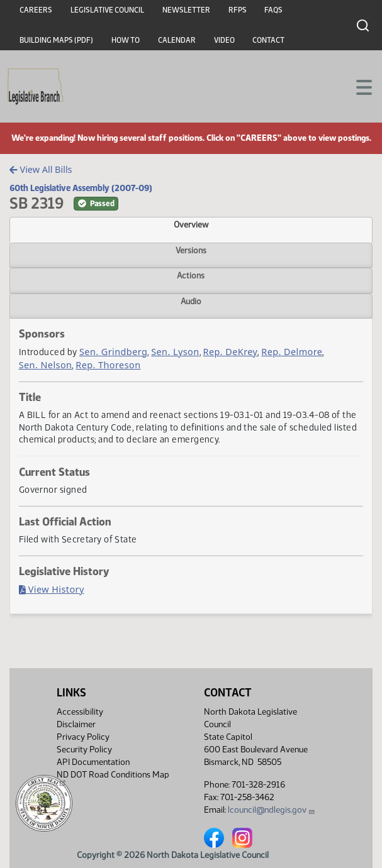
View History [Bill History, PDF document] (52, 589)
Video (224, 40)
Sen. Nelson (46, 365)
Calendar (177, 40)
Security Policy (84, 750)
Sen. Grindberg (113, 352)
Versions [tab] (191, 250)
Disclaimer (76, 724)
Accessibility (80, 712)
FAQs (273, 10)
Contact (268, 40)
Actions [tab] (191, 275)
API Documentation (93, 762)
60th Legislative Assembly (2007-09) (81, 188)
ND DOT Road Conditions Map (113, 778)
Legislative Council (107, 10)
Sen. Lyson (175, 352)
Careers (36, 10)
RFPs (238, 10)
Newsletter (186, 10)
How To (126, 40)
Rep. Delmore (292, 352)
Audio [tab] (191, 301)
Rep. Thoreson (108, 365)
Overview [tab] (191, 224)
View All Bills (41, 169)
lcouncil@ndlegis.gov (272, 810)
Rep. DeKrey (231, 352)
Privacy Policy (83, 737)
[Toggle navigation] (357, 86)
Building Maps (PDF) (56, 40)
